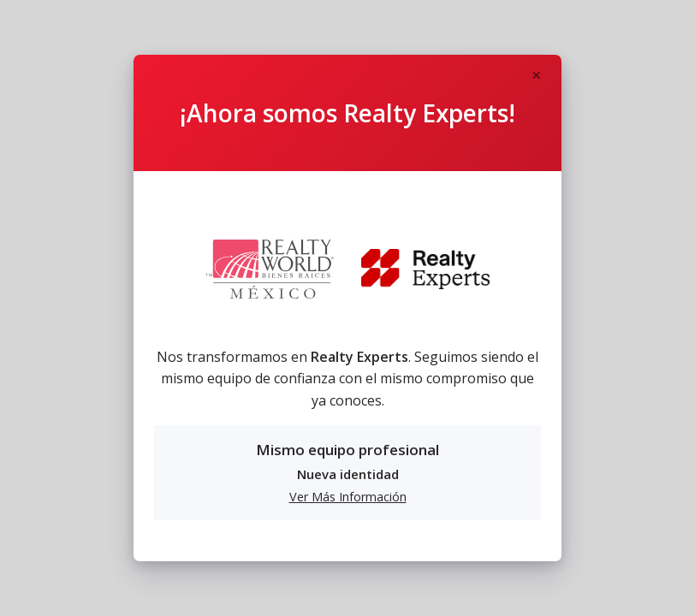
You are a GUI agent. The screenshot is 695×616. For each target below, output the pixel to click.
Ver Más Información (348, 497)
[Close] (536, 76)
